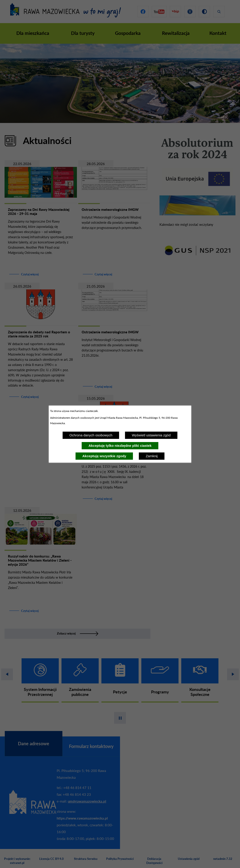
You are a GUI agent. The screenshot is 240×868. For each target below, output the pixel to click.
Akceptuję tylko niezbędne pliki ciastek (120, 446)
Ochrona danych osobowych (91, 435)
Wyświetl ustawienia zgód (151, 435)
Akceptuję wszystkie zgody (104, 456)
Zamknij (152, 456)
